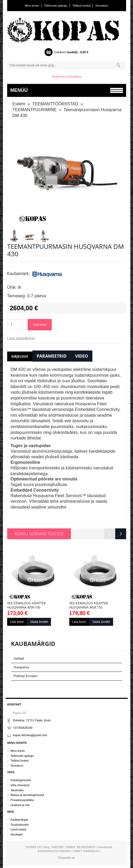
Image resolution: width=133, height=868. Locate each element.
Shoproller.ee (66, 858)
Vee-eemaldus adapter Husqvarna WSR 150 (89, 605)
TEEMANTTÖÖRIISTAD (55, 104)
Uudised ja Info (20, 805)
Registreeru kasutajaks (67, 77)
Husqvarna (22, 667)
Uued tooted (19, 829)
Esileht (19, 104)
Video (82, 356)
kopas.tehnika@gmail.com (30, 735)
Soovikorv (102, 6)
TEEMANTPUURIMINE (35, 110)
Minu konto (32, 6)
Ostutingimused (21, 780)
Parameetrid (52, 356)
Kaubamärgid (19, 820)
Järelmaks (17, 790)
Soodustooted (20, 825)
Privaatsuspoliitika (22, 800)
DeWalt (19, 659)
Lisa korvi (40, 325)
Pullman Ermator (26, 676)
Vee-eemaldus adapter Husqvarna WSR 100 (26, 605)
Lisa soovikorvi (21, 338)
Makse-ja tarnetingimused (27, 795)
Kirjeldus (20, 356)
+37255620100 (23, 728)
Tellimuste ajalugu (56, 6)
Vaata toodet (39, 622)
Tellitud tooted (81, 6)
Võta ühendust (20, 785)
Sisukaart (17, 834)
